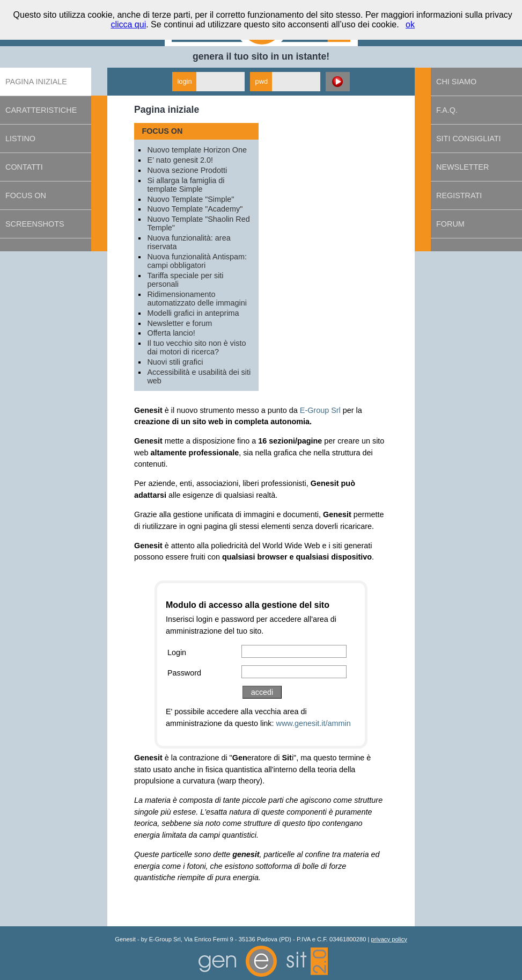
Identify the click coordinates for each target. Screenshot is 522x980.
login (185, 81)
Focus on (26, 195)
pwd (262, 81)
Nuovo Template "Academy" (195, 209)
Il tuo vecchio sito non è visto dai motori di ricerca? (196, 347)
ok (410, 24)
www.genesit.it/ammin (314, 723)
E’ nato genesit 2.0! (180, 160)
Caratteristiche (41, 110)
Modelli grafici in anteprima (193, 313)
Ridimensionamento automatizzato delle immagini (197, 299)
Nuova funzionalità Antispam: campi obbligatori (197, 261)
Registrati (459, 195)
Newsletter (462, 167)
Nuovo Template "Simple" (190, 199)
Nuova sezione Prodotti (187, 170)
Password (184, 673)
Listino (20, 139)
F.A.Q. (447, 110)
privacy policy (389, 939)
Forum (450, 224)
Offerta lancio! (171, 333)
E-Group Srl (320, 410)
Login (177, 652)
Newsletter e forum (179, 323)
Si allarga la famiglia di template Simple (186, 185)
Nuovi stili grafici (175, 362)
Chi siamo (456, 82)
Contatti (24, 167)
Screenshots (35, 224)
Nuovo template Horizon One (197, 150)
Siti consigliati (468, 139)
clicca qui (128, 24)
